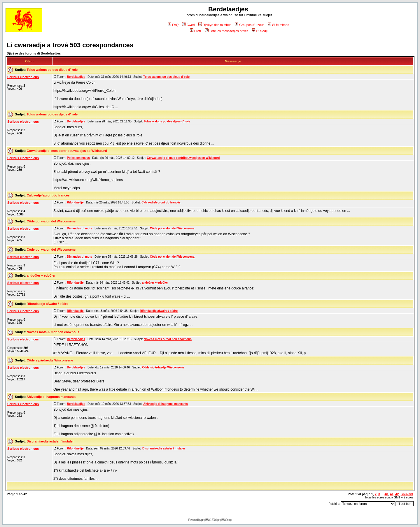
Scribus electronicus (23, 77)
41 (392, 494)
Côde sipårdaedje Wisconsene (50, 360)
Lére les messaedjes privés (227, 31)
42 (397, 494)
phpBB (205, 520)
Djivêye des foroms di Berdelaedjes (34, 53)
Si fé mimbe (278, 25)
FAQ (173, 25)
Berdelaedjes (76, 77)
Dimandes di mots (79, 228)
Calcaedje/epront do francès (48, 195)
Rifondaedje (75, 202)
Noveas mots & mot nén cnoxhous (53, 332)
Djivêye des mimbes (215, 25)
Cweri (188, 25)
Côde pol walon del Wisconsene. (51, 221)
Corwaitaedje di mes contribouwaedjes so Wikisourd (67, 151)
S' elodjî (260, 31)
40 (386, 494)
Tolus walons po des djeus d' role (52, 70)
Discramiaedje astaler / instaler (50, 441)
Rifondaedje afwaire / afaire (47, 304)
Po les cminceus (78, 158)
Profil (196, 31)
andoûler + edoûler (41, 275)
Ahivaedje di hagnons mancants (51, 397)
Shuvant (407, 494)
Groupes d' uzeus (250, 25)
